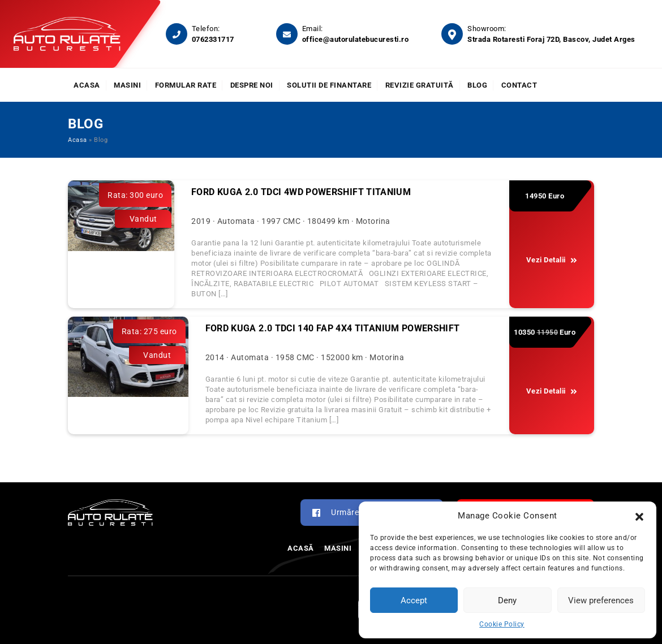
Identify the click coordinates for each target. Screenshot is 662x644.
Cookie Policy (502, 624)
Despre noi (252, 85)
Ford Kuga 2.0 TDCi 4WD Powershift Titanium (301, 192)
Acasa (87, 85)
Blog (477, 85)
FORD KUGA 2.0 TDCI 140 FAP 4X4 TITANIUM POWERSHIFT (333, 328)
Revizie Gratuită (420, 85)
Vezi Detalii (552, 260)
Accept (414, 600)
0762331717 (213, 39)
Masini (127, 85)
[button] (639, 516)
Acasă (301, 548)
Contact (519, 85)
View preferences (601, 600)
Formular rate (186, 85)
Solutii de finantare (329, 85)
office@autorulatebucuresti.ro (356, 39)
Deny (507, 600)
